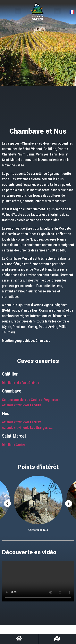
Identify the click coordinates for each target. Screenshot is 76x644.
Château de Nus (38, 530)
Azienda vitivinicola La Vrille (22, 405)
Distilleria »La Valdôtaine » (21, 383)
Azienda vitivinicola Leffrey (21, 422)
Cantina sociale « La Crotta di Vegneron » (31, 400)
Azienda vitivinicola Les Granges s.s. (28, 428)
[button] (18, 11)
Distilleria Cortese (15, 445)
